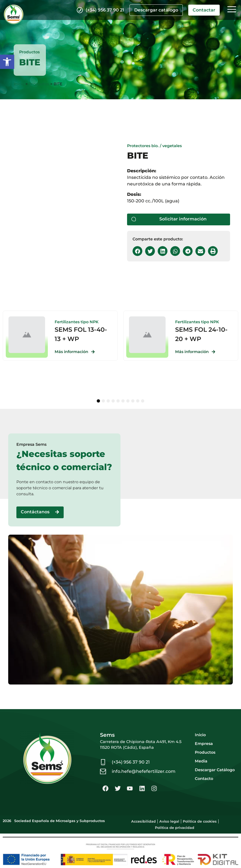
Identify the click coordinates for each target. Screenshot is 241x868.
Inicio (19, 84)
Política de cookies (200, 821)
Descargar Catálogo (215, 770)
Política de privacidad (175, 828)
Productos (39, 84)
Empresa (204, 744)
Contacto (204, 779)
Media (201, 761)
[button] (7, 62)
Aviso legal (169, 821)
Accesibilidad (143, 821)
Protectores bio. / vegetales (154, 146)
